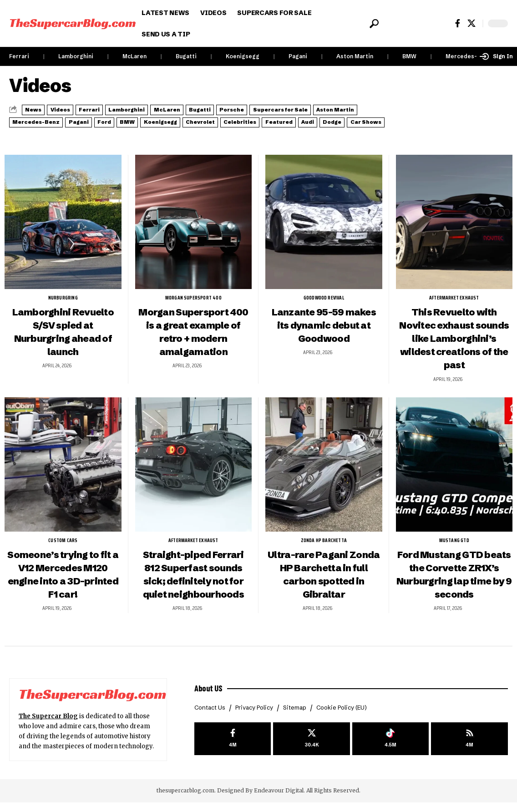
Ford (286, 121)
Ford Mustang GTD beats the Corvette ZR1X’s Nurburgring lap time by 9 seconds (454, 584)
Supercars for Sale (49, 121)
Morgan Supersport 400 (193, 307)
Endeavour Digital (279, 800)
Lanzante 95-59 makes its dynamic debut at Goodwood (324, 334)
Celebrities (90, 132)
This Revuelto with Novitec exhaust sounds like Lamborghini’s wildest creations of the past (454, 348)
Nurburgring (63, 307)
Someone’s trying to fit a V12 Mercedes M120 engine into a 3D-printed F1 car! (63, 584)
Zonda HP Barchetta (324, 550)
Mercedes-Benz (468, 56)
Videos (78, 109)
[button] (374, 24)
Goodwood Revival (324, 307)
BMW (409, 56)
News (39, 109)
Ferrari (19, 56)
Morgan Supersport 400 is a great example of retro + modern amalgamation (193, 348)
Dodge (222, 132)
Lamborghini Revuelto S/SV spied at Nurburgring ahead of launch (63, 341)
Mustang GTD (454, 550)
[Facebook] (458, 23)
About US (210, 697)
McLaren (134, 56)
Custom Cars (63, 550)
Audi (185, 132)
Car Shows (268, 132)
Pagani (298, 56)
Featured (144, 132)
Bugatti (186, 56)
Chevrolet (34, 132)
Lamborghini (76, 56)
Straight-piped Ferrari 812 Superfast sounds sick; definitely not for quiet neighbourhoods (193, 584)
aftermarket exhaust (454, 307)
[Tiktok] (391, 749)
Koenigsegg (243, 56)
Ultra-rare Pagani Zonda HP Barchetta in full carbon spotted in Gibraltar (324, 584)
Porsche (317, 109)
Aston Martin (355, 56)
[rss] (469, 749)
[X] (471, 23)
